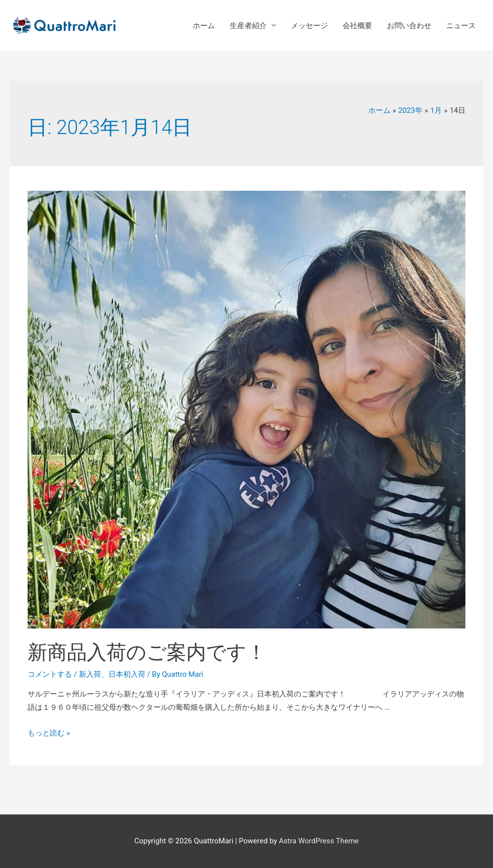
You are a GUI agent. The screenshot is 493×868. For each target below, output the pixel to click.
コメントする (50, 674)
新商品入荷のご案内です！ (147, 652)
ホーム (204, 26)
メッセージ (309, 26)
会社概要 (357, 26)
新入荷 (90, 674)
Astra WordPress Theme (319, 841)
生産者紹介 (248, 26)
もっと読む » (49, 733)
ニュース (461, 26)
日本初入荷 (127, 674)
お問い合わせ (409, 26)
